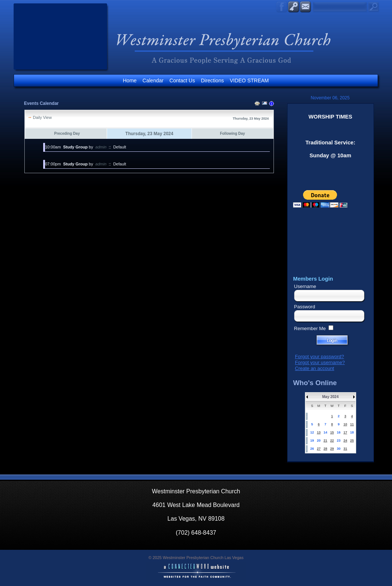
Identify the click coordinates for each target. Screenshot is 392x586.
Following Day (233, 133)
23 (338, 441)
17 (345, 432)
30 (338, 449)
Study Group (75, 147)
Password (305, 307)
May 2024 (330, 397)
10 (345, 424)
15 (332, 432)
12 (312, 432)
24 (345, 441)
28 (325, 449)
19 (312, 441)
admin (101, 147)
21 (325, 441)
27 (319, 449)
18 (352, 432)
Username (305, 286)
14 (325, 432)
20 (319, 441)
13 (319, 432)
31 (345, 449)
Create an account (314, 368)
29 (332, 449)
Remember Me (310, 328)
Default (120, 147)
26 (312, 449)
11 (352, 424)
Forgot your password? (319, 357)
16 (338, 432)
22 (332, 441)
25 (352, 441)
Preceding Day (67, 133)
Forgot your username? (320, 362)
